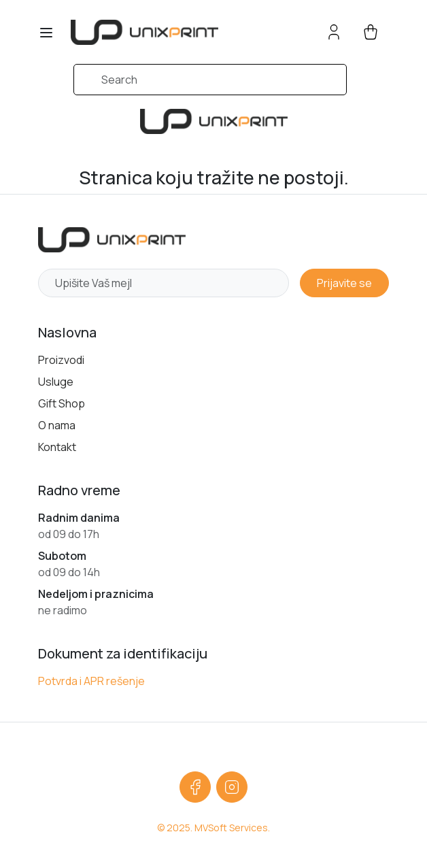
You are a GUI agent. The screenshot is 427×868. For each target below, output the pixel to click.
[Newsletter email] (164, 283)
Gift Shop (62, 403)
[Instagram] (232, 787)
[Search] (210, 80)
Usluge (56, 382)
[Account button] (334, 32)
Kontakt (57, 447)
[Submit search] (56, 86)
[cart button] (371, 32)
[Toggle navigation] (46, 33)
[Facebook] (195, 787)
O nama (57, 425)
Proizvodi (61, 360)
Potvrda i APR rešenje (91, 681)
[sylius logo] (144, 32)
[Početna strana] (112, 240)
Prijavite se (344, 283)
